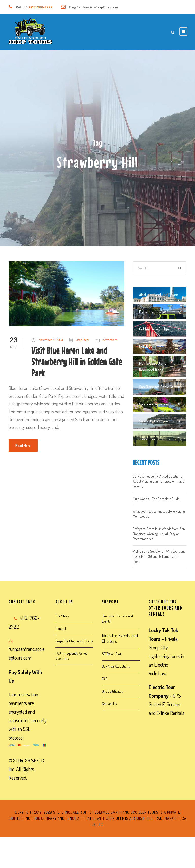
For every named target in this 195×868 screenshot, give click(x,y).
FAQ (105, 679)
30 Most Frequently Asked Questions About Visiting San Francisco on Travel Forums (159, 481)
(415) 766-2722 (41, 7)
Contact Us (109, 704)
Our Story (62, 616)
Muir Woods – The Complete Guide (156, 499)
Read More (23, 445)
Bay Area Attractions (116, 666)
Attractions (110, 340)
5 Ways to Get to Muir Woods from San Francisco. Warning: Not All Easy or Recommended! (159, 534)
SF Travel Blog (112, 654)
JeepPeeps (83, 340)
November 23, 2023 (51, 340)
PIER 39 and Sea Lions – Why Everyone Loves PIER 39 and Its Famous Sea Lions (159, 556)
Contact (61, 628)
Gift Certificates (112, 691)
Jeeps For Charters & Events (74, 641)
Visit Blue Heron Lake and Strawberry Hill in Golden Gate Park (77, 362)
